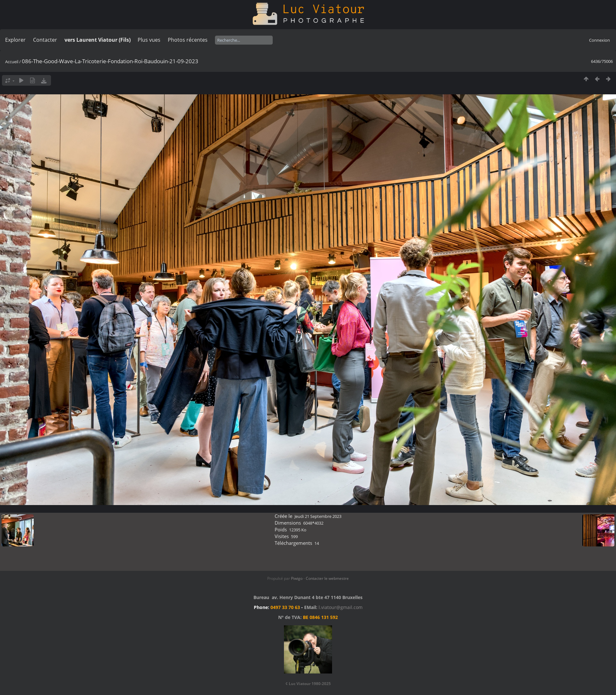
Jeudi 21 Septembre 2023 (318, 516)
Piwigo (297, 578)
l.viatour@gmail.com (341, 607)
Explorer (15, 40)
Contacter (45, 40)
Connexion (599, 40)
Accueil (12, 62)
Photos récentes (188, 40)
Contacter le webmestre (327, 578)
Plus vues (149, 40)
